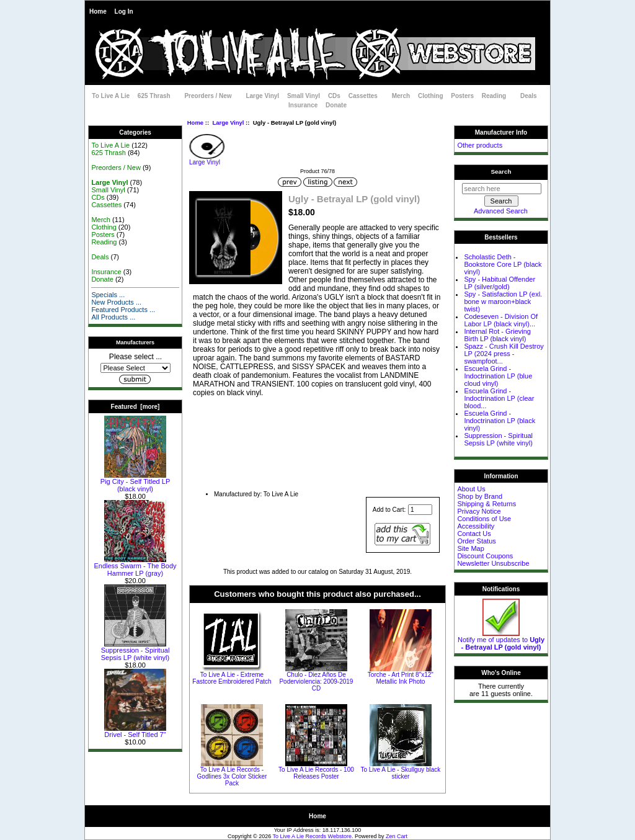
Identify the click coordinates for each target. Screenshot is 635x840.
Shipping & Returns (486, 504)
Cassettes (363, 96)
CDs (334, 96)
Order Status (476, 541)
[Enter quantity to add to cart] (420, 510)
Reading (494, 96)
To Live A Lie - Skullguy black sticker (400, 773)
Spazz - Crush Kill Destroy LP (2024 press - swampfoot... (504, 354)
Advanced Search (501, 211)
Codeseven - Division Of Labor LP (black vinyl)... (501, 320)
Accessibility (476, 526)
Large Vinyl (228, 123)
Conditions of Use (484, 519)
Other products (480, 145)
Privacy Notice (479, 511)
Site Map (470, 548)
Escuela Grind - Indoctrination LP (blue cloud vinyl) (498, 376)
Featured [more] (135, 407)
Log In (124, 11)
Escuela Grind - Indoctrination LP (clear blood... (499, 398)
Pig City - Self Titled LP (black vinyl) (135, 482)
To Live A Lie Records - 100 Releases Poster (316, 773)
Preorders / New (208, 96)
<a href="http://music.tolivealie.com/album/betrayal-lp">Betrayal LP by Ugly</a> (317, 443)
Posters (462, 96)
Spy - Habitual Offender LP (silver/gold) (500, 283)
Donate (336, 105)
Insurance (303, 105)
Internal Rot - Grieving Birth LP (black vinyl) (497, 335)
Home (98, 11)
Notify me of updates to (501, 640)
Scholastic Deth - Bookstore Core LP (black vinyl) (503, 264)
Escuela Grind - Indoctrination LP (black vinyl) (500, 421)
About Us (471, 489)
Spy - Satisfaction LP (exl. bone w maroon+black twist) (503, 302)
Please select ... (135, 357)
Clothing (431, 96)
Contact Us (474, 534)
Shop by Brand (480, 496)
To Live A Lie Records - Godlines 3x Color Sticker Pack (232, 776)
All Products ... (113, 317)
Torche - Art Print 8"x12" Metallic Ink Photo (401, 678)
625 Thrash (154, 96)
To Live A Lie (111, 96)
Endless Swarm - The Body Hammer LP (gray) (135, 566)
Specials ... (108, 295)
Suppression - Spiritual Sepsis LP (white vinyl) (135, 651)
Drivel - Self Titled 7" (135, 731)
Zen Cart (397, 836)
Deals (529, 96)
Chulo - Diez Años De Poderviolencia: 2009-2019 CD (316, 681)
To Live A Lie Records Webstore (312, 836)
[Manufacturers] (135, 368)
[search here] (502, 189)
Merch (401, 96)
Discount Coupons (485, 556)
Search (501, 172)
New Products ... (116, 302)
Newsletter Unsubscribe (493, 563)
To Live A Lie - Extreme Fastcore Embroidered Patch (232, 678)
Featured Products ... (123, 310)
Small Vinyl (304, 96)
